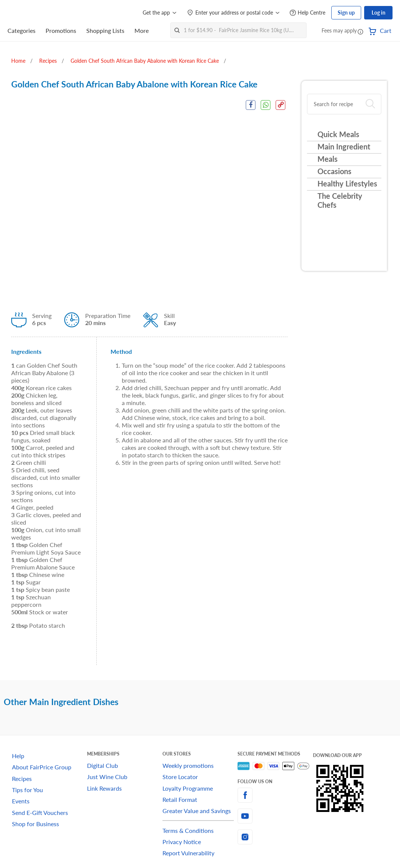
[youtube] (275, 816)
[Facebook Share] (250, 105)
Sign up (346, 13)
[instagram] (275, 837)
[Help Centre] (307, 13)
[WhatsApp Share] (266, 105)
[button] (360, 31)
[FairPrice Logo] (29, 13)
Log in (379, 13)
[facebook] (275, 795)
